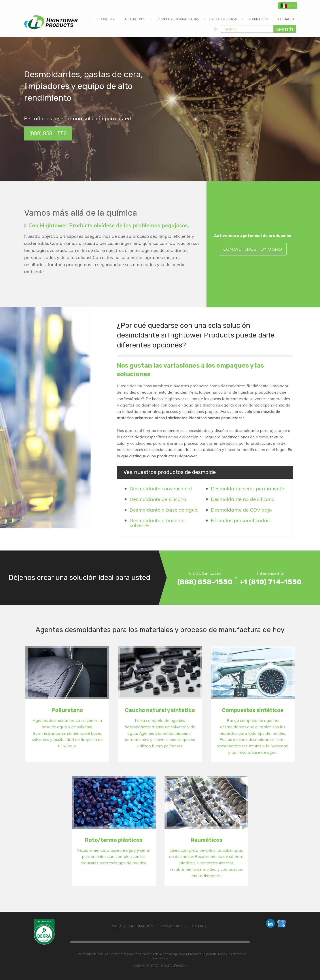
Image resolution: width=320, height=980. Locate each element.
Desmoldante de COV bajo (241, 510)
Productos (105, 19)
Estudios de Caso (223, 19)
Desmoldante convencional (161, 488)
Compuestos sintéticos (253, 710)
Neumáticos (206, 840)
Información (258, 19)
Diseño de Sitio (146, 966)
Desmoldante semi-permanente (247, 488)
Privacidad (171, 926)
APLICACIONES (135, 19)
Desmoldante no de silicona (243, 499)
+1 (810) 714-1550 (271, 582)
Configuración (174, 966)
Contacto (286, 19)
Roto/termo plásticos (114, 840)
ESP (288, 6)
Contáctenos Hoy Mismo (253, 249)
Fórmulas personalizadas (240, 520)
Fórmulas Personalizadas (177, 19)
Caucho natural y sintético (160, 710)
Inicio (116, 926)
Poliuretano (67, 710)
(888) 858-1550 (48, 133)
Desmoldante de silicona (158, 499)
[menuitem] (105, 19)
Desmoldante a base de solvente (157, 523)
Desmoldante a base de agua (164, 510)
